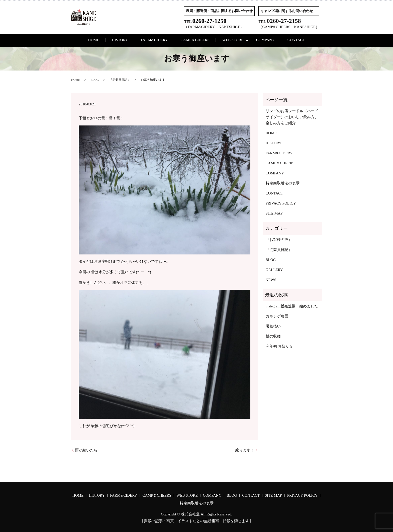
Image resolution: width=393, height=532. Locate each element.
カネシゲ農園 (277, 316)
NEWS (271, 280)
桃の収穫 (273, 336)
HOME (94, 40)
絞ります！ (245, 450)
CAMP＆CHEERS (195, 40)
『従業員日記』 (120, 80)
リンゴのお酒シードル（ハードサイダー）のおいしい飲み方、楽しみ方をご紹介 (292, 117)
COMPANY (265, 40)
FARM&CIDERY (154, 40)
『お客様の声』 (279, 240)
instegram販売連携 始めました (292, 306)
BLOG (95, 80)
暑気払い (273, 326)
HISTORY (120, 40)
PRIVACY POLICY (281, 203)
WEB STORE (233, 40)
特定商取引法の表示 (283, 183)
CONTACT (296, 40)
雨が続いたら (86, 450)
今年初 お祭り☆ (279, 346)
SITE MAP (274, 213)
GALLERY (274, 270)
